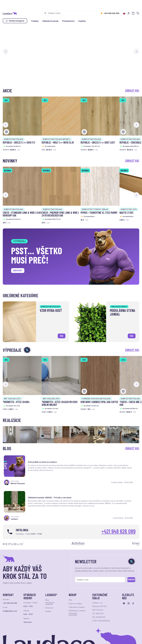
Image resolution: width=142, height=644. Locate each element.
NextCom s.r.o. (59, 639)
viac (60, 335)
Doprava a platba (75, 582)
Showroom (49, 586)
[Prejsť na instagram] (129, 581)
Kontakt (48, 590)
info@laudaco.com (10, 589)
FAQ (70, 578)
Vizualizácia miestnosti (50, 582)
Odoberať (128, 557)
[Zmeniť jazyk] (124, 13)
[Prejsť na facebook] (124, 581)
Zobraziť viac (132, 90)
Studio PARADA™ (87, 639)
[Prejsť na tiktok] (133, 581)
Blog (47, 578)
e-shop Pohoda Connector (43, 639)
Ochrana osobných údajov (12, 639)
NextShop (29, 639)
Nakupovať (20, 271)
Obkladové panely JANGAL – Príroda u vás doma (117, 459)
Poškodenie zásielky (77, 585)
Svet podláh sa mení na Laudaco (44, 458)
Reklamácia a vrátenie (77, 589)
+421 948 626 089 (111, 13)
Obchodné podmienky (73, 592)
